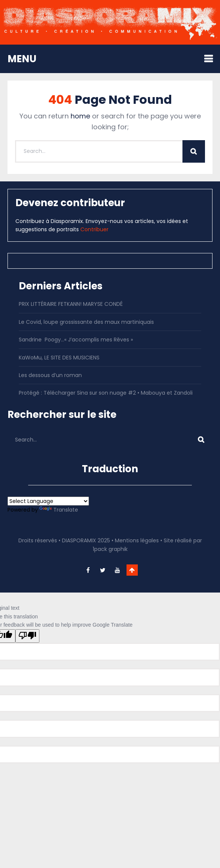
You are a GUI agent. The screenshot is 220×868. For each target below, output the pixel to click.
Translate (59, 510)
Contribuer (94, 229)
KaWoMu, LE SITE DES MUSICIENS (59, 358)
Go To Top (132, 570)
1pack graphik (110, 549)
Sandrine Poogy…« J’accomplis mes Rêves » (76, 340)
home (80, 116)
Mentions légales (137, 540)
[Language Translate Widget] (48, 501)
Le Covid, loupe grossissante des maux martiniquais (86, 322)
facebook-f (88, 570)
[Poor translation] (27, 636)
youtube (118, 570)
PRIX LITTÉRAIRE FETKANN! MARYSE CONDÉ (71, 304)
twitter (103, 570)
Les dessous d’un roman (50, 375)
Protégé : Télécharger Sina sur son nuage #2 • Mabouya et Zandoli (106, 393)
